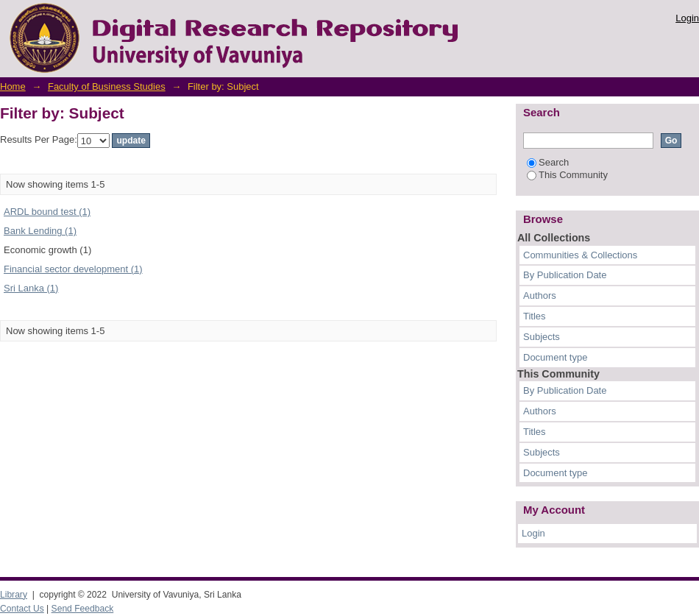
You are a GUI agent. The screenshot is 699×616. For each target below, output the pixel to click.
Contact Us (22, 609)
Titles (535, 316)
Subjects (542, 337)
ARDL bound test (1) (47, 212)
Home (13, 86)
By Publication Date (565, 275)
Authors (540, 295)
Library (14, 595)
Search (548, 162)
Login (687, 18)
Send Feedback (83, 609)
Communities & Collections (580, 255)
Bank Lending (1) (40, 231)
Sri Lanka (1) (31, 288)
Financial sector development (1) (73, 269)
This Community (567, 175)
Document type (555, 357)
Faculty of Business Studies (107, 86)
